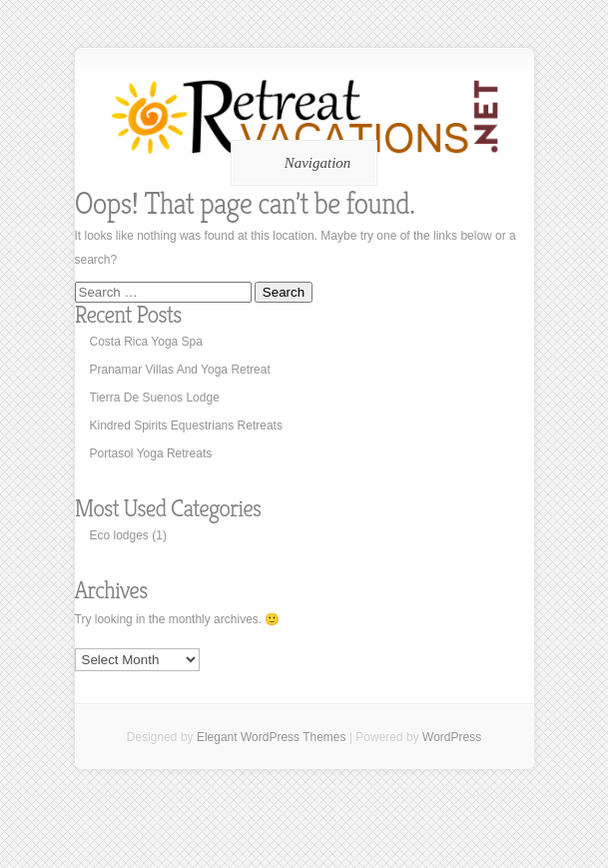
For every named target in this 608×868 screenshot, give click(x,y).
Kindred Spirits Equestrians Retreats (186, 426)
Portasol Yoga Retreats (151, 453)
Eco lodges (119, 535)
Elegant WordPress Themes (272, 737)
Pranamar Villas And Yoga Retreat (180, 370)
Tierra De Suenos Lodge (155, 398)
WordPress (452, 737)
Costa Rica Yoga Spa (146, 342)
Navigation (301, 163)
